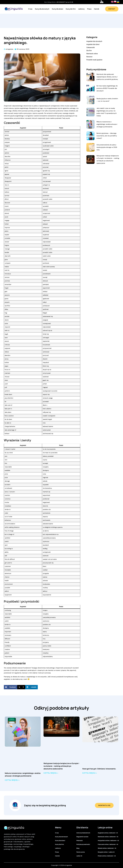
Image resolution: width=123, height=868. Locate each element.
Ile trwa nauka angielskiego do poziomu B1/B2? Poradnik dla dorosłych (107, 88)
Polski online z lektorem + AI (107, 856)
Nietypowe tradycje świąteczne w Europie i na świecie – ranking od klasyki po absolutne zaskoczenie (61, 766)
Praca (89, 9)
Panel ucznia (81, 852)
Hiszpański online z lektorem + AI (108, 840)
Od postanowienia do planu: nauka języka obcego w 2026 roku (107, 147)
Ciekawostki (91, 47)
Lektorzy (81, 9)
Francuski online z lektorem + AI (108, 844)
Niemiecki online (92, 54)
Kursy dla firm (71, 9)
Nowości (89, 57)
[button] (11, 687)
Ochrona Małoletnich (83, 833)
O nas (30, 9)
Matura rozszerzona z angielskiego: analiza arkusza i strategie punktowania (107, 124)
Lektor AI (79, 856)
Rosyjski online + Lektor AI (106, 852)
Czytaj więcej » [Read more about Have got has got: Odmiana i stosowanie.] (90, 773)
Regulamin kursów (82, 837)
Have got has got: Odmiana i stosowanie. (99, 769)
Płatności (80, 840)
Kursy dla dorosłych (42, 9)
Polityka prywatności (83, 844)
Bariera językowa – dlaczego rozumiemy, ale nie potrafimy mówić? (107, 136)
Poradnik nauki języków (94, 60)
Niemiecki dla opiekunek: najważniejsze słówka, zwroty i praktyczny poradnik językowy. (107, 77)
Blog (78, 848)
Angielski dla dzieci (93, 44)
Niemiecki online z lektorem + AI (108, 837)
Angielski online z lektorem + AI (108, 833)
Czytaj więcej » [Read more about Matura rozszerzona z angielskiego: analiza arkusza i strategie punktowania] (12, 780)
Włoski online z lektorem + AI (107, 848)
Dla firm (89, 51)
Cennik (97, 9)
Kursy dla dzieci (58, 9)
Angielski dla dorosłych (94, 41)
